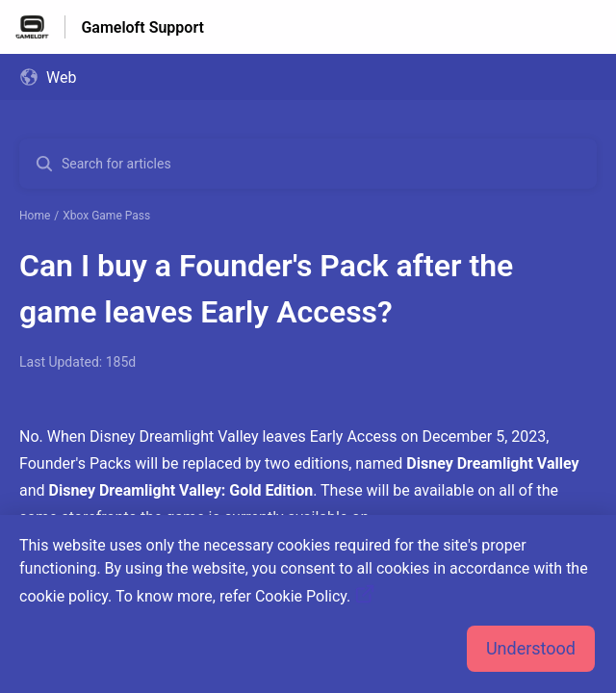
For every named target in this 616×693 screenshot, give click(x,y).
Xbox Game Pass (106, 216)
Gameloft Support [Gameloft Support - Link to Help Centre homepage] (142, 27)
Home (35, 216)
